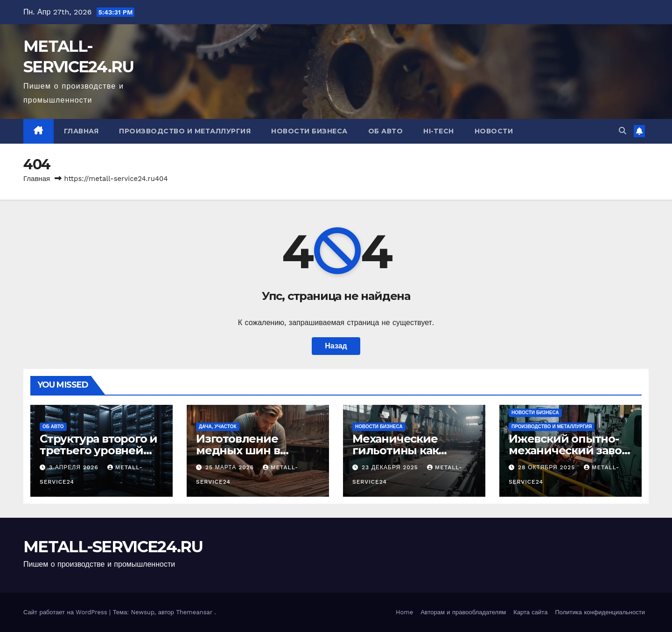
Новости (494, 131)
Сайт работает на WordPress (66, 612)
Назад (336, 346)
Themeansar (194, 612)
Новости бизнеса (309, 131)
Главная (81, 131)
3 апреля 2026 (75, 467)
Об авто (386, 131)
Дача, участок (218, 427)
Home (404, 612)
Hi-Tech (439, 131)
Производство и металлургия (185, 131)
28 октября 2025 (548, 467)
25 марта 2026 (231, 467)
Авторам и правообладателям (463, 612)
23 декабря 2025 (391, 467)
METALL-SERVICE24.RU (113, 547)
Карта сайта (530, 612)
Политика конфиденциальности (600, 612)
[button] (623, 131)
